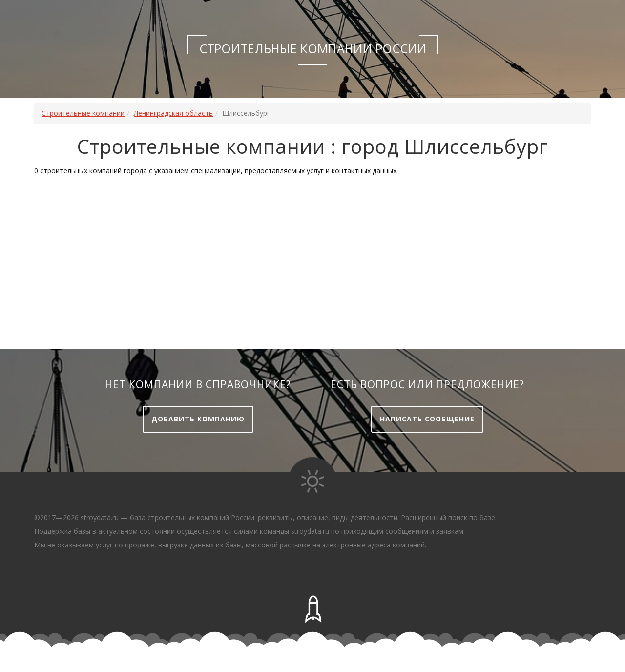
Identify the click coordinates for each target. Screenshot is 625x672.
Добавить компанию (198, 419)
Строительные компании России (313, 48)
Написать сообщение (427, 419)
